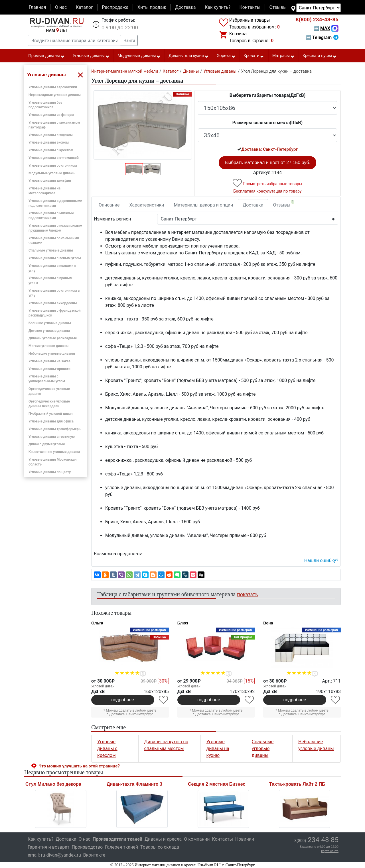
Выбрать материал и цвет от (267, 163)
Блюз (183, 623)
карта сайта (330, 851)
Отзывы (278, 7)
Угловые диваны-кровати (49, 369)
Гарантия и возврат (49, 847)
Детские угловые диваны (49, 331)
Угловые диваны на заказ (49, 361)
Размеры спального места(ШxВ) (267, 123)
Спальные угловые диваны (51, 250)
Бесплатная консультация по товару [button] (268, 191)
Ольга (97, 623)
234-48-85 (317, 20)
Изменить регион (112, 219)
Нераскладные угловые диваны (55, 95)
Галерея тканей (121, 847)
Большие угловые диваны (50, 323)
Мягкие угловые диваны (48, 346)
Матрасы (283, 56)
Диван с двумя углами (47, 444)
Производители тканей (117, 839)
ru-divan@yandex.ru (61, 855)
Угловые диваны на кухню (218, 748)
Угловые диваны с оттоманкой (54, 158)
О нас (61, 7)
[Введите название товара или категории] (74, 40)
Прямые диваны (46, 56)
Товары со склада (160, 847)
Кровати (254, 56)
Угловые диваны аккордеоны (53, 303)
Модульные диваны (139, 56)
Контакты (250, 7)
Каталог (84, 7)
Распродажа (115, 7)
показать (247, 594)
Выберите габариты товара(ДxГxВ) (268, 95)
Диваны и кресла (163, 839)
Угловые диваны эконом (49, 142)
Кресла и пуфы (320, 56)
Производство (87, 847)
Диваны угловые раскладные (53, 338)
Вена (268, 623)
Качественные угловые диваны (54, 452)
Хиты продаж (152, 7)
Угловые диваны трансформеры (55, 429)
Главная (37, 7)
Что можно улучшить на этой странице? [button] (79, 766)
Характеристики (147, 205)
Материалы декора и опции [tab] (204, 205)
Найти (129, 40)
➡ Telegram (322, 37)
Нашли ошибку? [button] (321, 560)
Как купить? (218, 7)
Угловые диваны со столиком (53, 166)
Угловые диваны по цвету (50, 472)
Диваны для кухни (189, 56)
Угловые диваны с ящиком (51, 135)
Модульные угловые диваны (52, 173)
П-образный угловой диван (51, 414)
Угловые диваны (91, 56)
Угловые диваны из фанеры (51, 115)
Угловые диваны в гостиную (52, 437)
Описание (109, 205)
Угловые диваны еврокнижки (53, 87)
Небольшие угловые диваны (52, 354)
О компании (197, 839)
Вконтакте (94, 855)
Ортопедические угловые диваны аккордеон (49, 404)
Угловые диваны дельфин (50, 181)
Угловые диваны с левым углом (55, 258)
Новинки (245, 839)
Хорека (226, 56)
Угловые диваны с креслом (51, 150)
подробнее (123, 700)
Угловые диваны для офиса (51, 421)
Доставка (185, 7)
